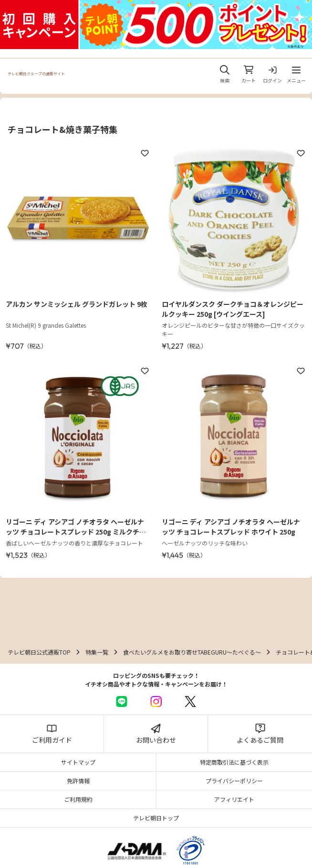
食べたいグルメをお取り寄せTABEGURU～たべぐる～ (192, 652)
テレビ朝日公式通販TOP (39, 652)
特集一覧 (97, 652)
